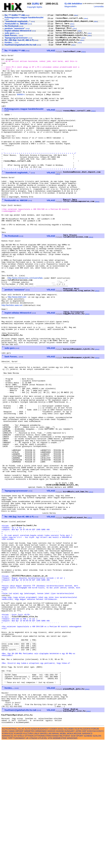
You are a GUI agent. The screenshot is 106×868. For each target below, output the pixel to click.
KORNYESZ (8, 860)
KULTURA (28, 860)
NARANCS (87, 860)
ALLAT (21, 856)
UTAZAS (33, 865)
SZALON (97, 863)
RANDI (56, 863)
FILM (77, 856)
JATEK (79, 858)
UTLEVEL (43, 865)
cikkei (76, 15)
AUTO (28, 856)
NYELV (21, 863)
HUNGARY (69, 858)
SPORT (80, 863)
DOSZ (60, 856)
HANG (12, 858)
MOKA (70, 860)
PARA (49, 863)
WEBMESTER (59, 865)
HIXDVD (51, 858)
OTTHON (29, 863)
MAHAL (56, 860)
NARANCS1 (8, 863)
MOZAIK (78, 860)
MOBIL (63, 860)
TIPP (10, 865)
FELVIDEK (69, 856)
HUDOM (60, 858)
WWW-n (21, 103)
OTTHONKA (40, 863)
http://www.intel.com (17, 342)
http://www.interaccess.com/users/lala (25, 321)
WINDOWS (72, 865)
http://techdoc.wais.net (12, 352)
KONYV (100, 858)
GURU (36, 4)
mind (27, 15)
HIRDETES (29, 858)
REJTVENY (65, 863)
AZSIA (34, 856)
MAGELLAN (46, 860)
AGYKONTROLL (10, 856)
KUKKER (18, 860)
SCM (73, 863)
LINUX (37, 860)
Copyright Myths (35, 7)
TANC (5, 865)
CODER (53, 856)
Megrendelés (71, 6)
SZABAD (88, 863)
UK (27, 865)
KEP (84, 858)
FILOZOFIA (85, 856)
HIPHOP (19, 858)
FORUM (95, 856)
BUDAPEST (43, 856)
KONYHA (91, 858)
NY (15, 863)
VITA (50, 865)
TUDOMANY (19, 865)
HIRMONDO (41, 858)
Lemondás (99, 6)
